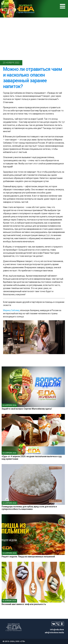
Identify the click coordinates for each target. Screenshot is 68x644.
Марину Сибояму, (11, 310)
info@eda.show (57, 630)
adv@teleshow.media (54, 632)
